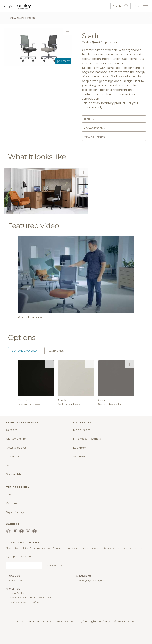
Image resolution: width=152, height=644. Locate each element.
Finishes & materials (87, 439)
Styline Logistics (89, 621)
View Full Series (96, 137)
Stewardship (15, 474)
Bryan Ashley (15, 512)
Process (12, 465)
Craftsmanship (16, 439)
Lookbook (80, 448)
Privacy (105, 621)
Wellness (79, 456)
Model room (82, 430)
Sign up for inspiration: (19, 556)
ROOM (47, 621)
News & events (16, 448)
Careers (12, 430)
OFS (9, 494)
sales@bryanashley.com (93, 580)
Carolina (12, 503)
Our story (12, 456)
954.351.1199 (16, 580)
